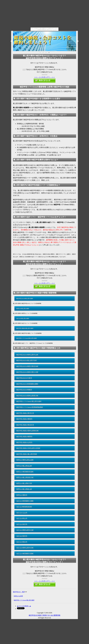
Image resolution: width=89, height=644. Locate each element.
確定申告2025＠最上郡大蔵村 (25, 298)
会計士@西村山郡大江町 (25, 530)
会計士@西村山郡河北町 (25, 548)
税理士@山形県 (18, 596)
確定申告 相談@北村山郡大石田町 (28, 448)
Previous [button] (12, 41)
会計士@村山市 (22, 518)
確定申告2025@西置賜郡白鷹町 (27, 384)
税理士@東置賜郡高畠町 (25, 472)
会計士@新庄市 (22, 542)
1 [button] (40, 53)
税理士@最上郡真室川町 (25, 477)
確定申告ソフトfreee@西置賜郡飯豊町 (30, 407)
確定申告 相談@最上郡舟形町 (27, 454)
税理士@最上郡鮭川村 (24, 483)
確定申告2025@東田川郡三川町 (27, 372)
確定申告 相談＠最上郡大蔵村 (25, 328)
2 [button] (43, 53)
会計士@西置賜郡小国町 (25, 501)
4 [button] (49, 53)
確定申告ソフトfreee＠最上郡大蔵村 (27, 338)
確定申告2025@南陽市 (24, 390)
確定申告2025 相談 (19, 592)
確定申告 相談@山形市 (24, 442)
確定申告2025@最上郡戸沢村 (27, 360)
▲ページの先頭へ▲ (24, 606)
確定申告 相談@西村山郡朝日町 (28, 431)
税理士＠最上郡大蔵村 (23, 308)
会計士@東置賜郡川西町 (25, 554)
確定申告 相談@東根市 (24, 419)
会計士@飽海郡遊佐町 (24, 507)
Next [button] (78, 41)
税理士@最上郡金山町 (24, 466)
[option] (45, 41)
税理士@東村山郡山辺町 (25, 460)
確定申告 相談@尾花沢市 (25, 425)
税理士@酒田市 (22, 495)
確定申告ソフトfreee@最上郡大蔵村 (29, 401)
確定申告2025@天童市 (24, 378)
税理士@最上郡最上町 (24, 489)
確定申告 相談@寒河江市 (25, 413)
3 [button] (46, 53)
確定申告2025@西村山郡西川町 (27, 396)
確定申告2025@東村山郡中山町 (27, 355)
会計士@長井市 (22, 536)
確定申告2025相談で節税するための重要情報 (45, 615)
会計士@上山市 (22, 513)
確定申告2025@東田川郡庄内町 (27, 366)
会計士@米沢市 (22, 524)
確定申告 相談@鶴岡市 (24, 436)
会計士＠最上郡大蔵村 (23, 318)
